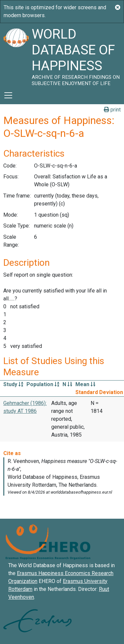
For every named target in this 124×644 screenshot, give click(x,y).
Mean (85, 384)
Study (13, 384)
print (112, 110)
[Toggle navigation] (8, 95)
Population (43, 384)
